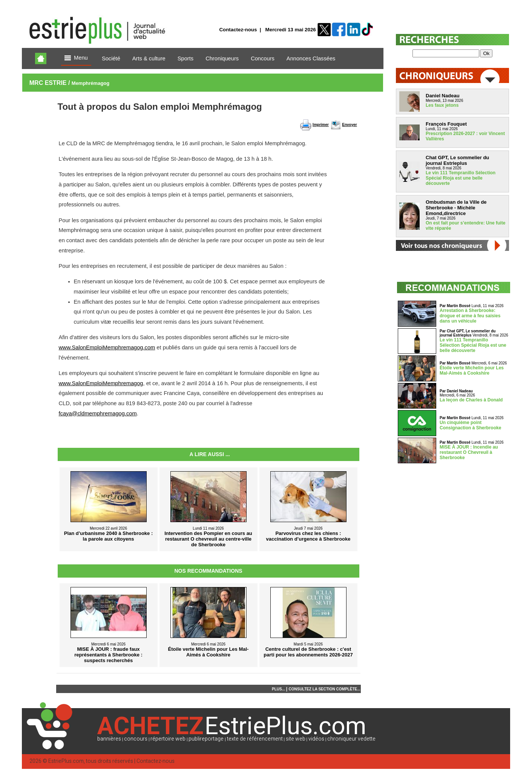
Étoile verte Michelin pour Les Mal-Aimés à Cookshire (472, 370)
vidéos (316, 739)
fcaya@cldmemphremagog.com (98, 413)
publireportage (206, 739)
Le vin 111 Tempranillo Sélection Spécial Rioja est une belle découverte (461, 178)
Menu (76, 58)
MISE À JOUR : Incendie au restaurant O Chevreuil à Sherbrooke (469, 452)
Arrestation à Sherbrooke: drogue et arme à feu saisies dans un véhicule (470, 316)
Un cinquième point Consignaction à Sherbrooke (470, 425)
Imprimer (321, 125)
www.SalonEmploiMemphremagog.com (107, 347)
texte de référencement (255, 739)
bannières (109, 739)
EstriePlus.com (66, 761)
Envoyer (349, 125)
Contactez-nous (238, 30)
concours (136, 739)
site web (296, 739)
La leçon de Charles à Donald (471, 400)
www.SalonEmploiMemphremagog (101, 383)
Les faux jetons (442, 105)
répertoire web (168, 739)
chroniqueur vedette (351, 739)
